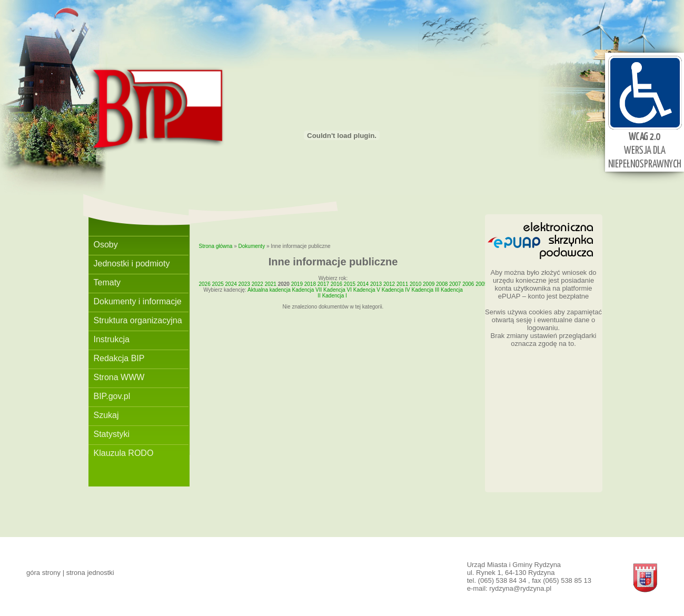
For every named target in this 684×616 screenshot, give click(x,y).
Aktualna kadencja (269, 290)
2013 (376, 284)
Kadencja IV (396, 290)
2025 (218, 284)
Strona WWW (119, 377)
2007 (455, 284)
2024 (231, 284)
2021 (271, 284)
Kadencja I (335, 296)
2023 (244, 284)
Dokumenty (252, 246)
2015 (350, 284)
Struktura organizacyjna (138, 320)
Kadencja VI (338, 290)
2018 (310, 284)
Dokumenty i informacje (138, 301)
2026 (205, 284)
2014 (363, 284)
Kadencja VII (307, 290)
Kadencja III (425, 290)
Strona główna (216, 246)
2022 (257, 284)
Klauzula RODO (124, 453)
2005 (481, 284)
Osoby (106, 245)
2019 (297, 284)
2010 (415, 284)
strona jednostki (90, 573)
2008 (442, 284)
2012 (389, 284)
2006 (468, 284)
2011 (402, 284)
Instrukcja (112, 339)
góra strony (43, 573)
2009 (429, 284)
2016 (336, 284)
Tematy (107, 282)
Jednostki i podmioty (132, 264)
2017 (323, 284)
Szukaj (106, 415)
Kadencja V (367, 290)
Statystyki (112, 434)
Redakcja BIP (119, 358)
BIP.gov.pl (112, 396)
